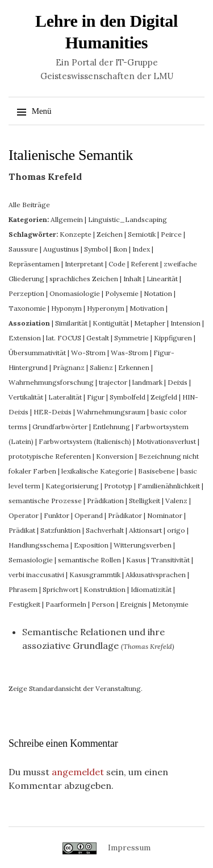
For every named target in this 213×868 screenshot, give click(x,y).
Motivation (147, 308)
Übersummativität (37, 353)
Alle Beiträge (29, 205)
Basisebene (156, 471)
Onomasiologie (75, 293)
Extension (25, 338)
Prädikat (22, 530)
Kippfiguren (173, 338)
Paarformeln (66, 604)
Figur (96, 397)
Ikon (120, 249)
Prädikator (125, 515)
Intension (185, 323)
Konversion (115, 456)
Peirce (171, 234)
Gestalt (98, 338)
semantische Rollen (89, 560)
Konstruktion (105, 589)
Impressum (129, 848)
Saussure (23, 249)
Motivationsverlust (166, 441)
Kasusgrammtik (95, 575)
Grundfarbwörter (60, 427)
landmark (147, 382)
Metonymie (170, 604)
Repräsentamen (34, 264)
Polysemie (122, 293)
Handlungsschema (39, 545)
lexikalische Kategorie (97, 471)
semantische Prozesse (45, 501)
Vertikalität (26, 397)
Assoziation (29, 323)
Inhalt (132, 279)
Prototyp (118, 486)
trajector (113, 382)
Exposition (91, 545)
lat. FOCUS (64, 338)
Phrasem (23, 589)
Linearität (162, 279)
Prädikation (105, 501)
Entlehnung (111, 427)
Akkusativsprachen (156, 575)
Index (141, 249)
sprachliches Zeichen (84, 279)
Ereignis (133, 604)
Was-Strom (130, 353)
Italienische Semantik (71, 155)
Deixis (177, 382)
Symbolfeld (128, 397)
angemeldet (78, 772)
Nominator (165, 515)
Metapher (150, 323)
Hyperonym (106, 308)
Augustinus (61, 249)
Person (103, 604)
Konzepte (76, 234)
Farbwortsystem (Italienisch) (85, 441)
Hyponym (66, 308)
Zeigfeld (164, 397)
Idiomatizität (151, 589)
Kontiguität (111, 323)
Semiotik (142, 234)
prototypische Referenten (50, 456)
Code (117, 264)
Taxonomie (27, 308)
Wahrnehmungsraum (111, 412)
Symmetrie (131, 338)
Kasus (136, 560)
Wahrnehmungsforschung (51, 382)
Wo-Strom (88, 353)
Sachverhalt (105, 530)
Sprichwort (60, 589)
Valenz (176, 501)
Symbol (96, 249)
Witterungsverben (143, 545)
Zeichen (110, 234)
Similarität (71, 323)
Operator (24, 515)
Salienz (101, 367)
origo (176, 530)
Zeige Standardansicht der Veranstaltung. (76, 688)
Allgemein (67, 219)
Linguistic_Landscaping (128, 219)
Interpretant (84, 264)
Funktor (57, 515)
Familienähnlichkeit (169, 486)
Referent (145, 264)
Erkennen (134, 367)
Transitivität (170, 560)
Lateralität (65, 397)
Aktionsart (145, 530)
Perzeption (26, 293)
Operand (89, 515)
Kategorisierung (72, 486)
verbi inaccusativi (36, 575)
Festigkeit (24, 604)
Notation (158, 293)
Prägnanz (69, 367)
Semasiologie (31, 560)
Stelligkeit (145, 501)
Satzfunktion (60, 530)
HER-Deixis (53, 412)
